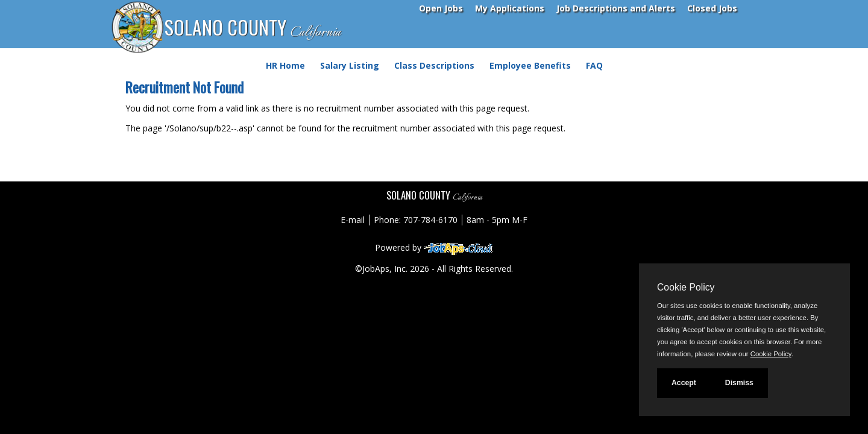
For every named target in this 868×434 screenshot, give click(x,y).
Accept (684, 383)
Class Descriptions (434, 65)
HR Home (285, 65)
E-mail (353, 220)
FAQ (594, 65)
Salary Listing (350, 65)
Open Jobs (441, 8)
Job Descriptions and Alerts (616, 8)
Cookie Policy (686, 287)
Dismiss (739, 383)
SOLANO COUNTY (253, 28)
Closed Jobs (712, 8)
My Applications (510, 8)
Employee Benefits (530, 65)
